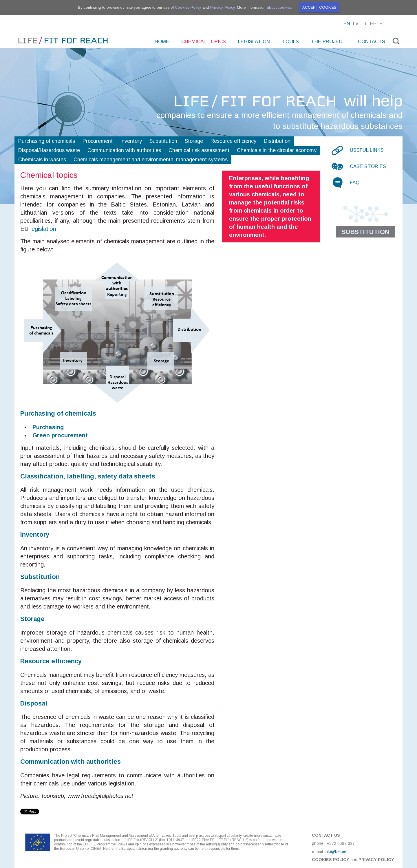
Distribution (277, 141)
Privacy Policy (223, 7)
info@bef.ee (335, 851)
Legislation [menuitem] (254, 42)
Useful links (367, 150)
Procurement (98, 141)
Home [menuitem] (162, 42)
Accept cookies (319, 7)
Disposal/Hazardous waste (49, 150)
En (347, 24)
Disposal (34, 703)
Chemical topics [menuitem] (204, 42)
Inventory (131, 141)
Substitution (163, 141)
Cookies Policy (188, 7)
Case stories (368, 166)
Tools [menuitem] (290, 42)
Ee (373, 24)
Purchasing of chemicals (47, 141)
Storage (194, 141)
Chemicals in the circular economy (277, 150)
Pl (382, 24)
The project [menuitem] (328, 42)
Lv (356, 24)
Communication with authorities (124, 150)
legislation (43, 229)
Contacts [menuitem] (372, 42)
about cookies (279, 7)
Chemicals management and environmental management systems (151, 160)
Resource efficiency (233, 141)
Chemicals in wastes (42, 160)
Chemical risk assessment (199, 150)
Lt (364, 24)
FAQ (355, 183)
